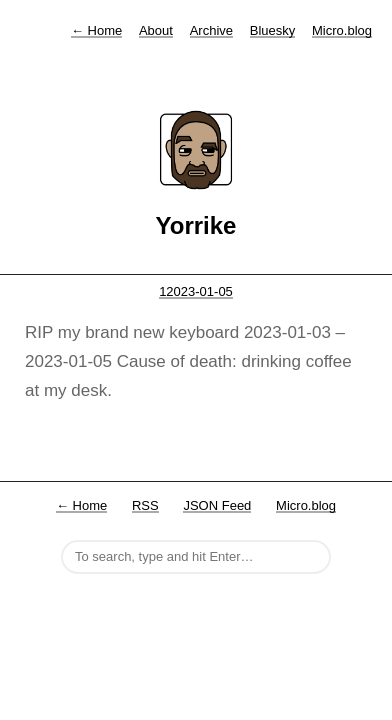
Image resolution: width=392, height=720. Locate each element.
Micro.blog (342, 30)
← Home (81, 505)
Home (96, 30)
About (156, 30)
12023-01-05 (196, 291)
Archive (211, 30)
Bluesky (273, 30)
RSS (145, 505)
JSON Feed (217, 505)
